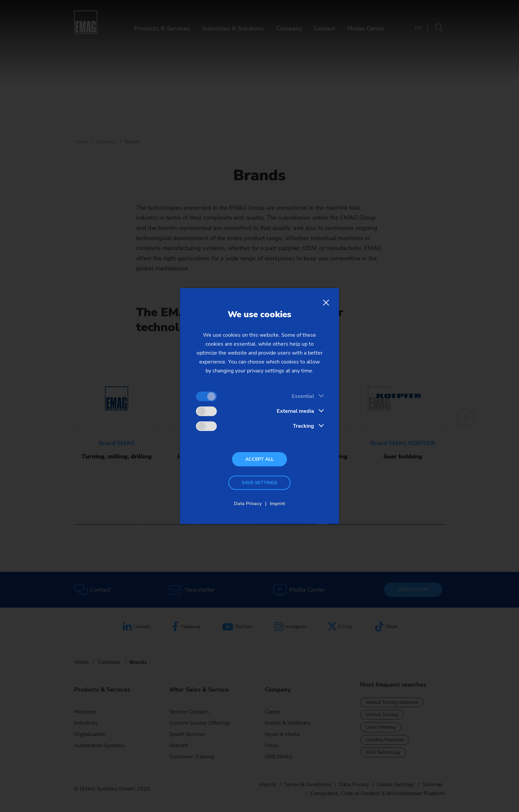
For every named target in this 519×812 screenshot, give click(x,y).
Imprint (277, 504)
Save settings (259, 483)
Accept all (259, 459)
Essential (303, 396)
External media (295, 411)
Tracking (304, 426)
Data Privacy (248, 504)
